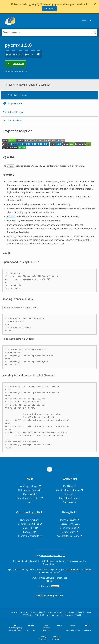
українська (69, 612)
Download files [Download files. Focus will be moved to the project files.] (13, 120)
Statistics (69, 494)
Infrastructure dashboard (68, 490)
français (33, 612)
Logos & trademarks (69, 498)
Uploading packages (28, 490)
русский (50, 615)
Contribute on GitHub (28, 524)
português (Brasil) (55, 612)
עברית (59, 615)
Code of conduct (68, 528)
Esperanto (68, 615)
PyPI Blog (68, 486)
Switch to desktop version (50, 596)
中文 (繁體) (39, 615)
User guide (28, 494)
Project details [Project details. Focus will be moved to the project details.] (13, 104)
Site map (50, 581)
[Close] (95, 4)
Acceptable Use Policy (68, 536)
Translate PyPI (29, 528)
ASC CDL (11, 217)
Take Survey (48, 9)
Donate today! (50, 564)
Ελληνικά (80, 612)
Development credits (28, 536)
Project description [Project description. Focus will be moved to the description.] (15, 95)
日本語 (42, 612)
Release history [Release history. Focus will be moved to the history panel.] (13, 112)
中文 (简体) (28, 615)
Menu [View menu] (87, 20)
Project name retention (28, 498)
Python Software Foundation (52, 578)
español (24, 612)
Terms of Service (68, 520)
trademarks (74, 569)
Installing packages (29, 486)
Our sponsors (69, 502)
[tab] (49, 95)
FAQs (30, 502)
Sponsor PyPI (30, 532)
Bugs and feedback (30, 520)
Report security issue (69, 524)
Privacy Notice (68, 532)
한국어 (78, 615)
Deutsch (90, 612)
